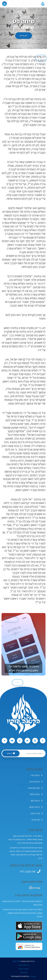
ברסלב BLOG (36, 807)
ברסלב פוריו (36, 775)
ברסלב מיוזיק (36, 782)
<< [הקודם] (41, 58)
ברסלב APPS (36, 794)
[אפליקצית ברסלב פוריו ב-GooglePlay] (29, 936)
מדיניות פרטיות (24, 965)
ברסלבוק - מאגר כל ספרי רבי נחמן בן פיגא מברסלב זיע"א (24, 668)
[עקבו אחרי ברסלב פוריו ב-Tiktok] (20, 741)
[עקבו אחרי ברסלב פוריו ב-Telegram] (4, 741)
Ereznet (33, 976)
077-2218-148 (28, 871)
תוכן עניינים (24, 36)
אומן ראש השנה (35, 788)
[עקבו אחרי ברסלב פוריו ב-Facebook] (43, 741)
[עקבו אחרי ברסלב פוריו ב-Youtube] (12, 741)
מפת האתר (23, 973)
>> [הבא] (18, 682)
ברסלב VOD (36, 801)
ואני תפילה (37, 820)
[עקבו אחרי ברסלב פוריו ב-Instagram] (35, 741)
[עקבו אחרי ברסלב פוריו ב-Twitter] (27, 741)
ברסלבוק (11, 619)
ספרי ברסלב (36, 813)
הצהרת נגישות (23, 969)
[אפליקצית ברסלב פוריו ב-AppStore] (29, 926)
